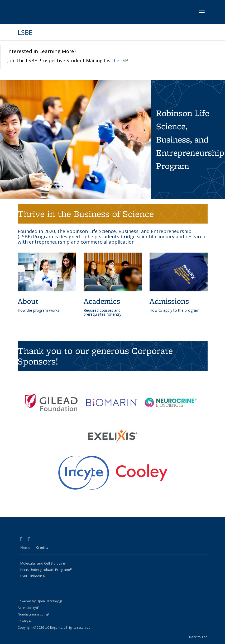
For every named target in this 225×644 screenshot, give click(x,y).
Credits (42, 547)
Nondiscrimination (33, 614)
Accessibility (28, 608)
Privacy (25, 621)
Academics (102, 301)
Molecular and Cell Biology (43, 563)
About (28, 301)
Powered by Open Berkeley (40, 601)
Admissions (169, 301)
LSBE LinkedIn (33, 576)
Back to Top (198, 637)
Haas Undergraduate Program (46, 570)
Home (25, 547)
